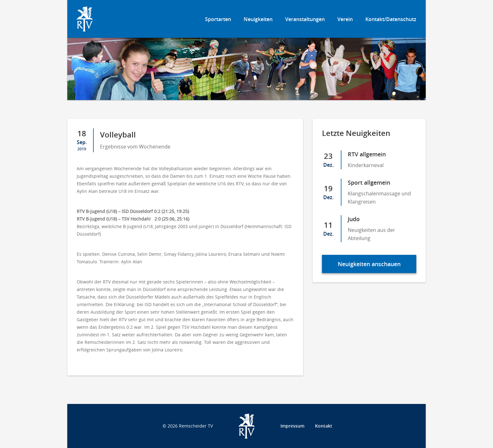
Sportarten (218, 19)
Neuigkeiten (258, 19)
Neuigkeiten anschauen (369, 264)
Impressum (292, 426)
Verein (345, 19)
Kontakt (324, 426)
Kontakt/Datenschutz (391, 19)
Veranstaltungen (305, 19)
